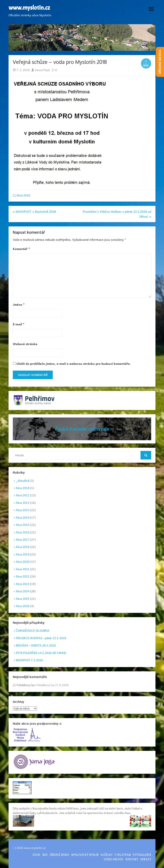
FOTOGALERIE (142, 855)
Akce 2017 (23, 540)
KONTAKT (132, 859)
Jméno (19, 304)
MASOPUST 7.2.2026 (29, 660)
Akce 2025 (23, 599)
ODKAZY (146, 859)
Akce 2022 (23, 576)
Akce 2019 (23, 554)
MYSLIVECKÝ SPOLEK (85, 855)
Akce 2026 (23, 606)
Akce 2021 (23, 569)
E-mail (19, 324)
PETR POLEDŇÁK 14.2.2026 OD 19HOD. (41, 653)
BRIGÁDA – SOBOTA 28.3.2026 (36, 645)
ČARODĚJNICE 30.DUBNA (33, 631)
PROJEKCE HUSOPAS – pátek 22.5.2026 (41, 638)
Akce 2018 (23, 195)
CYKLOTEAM (123, 855)
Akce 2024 (23, 591)
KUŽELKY (107, 855)
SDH (45, 855)
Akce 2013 (23, 510)
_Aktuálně (23, 481)
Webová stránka (25, 344)
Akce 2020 (23, 562)
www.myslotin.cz (29, 8)
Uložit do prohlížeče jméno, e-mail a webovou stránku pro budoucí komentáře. (74, 364)
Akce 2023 (23, 584)
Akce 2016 (23, 532)
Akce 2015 (23, 525)
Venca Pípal (40, 70)
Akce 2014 (23, 517)
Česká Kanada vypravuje (82, 429)
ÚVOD (36, 855)
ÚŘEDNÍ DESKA (59, 855)
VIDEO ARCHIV (113, 859)
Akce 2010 (23, 488)
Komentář (21, 249)
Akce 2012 (23, 503)
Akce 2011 (23, 495)
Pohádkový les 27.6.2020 (53, 685)
